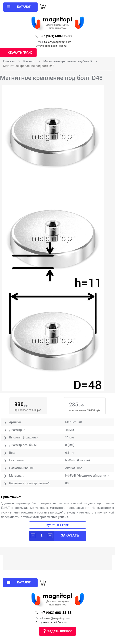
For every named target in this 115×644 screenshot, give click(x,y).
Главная (9, 61)
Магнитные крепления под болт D (68, 61)
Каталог (29, 61)
